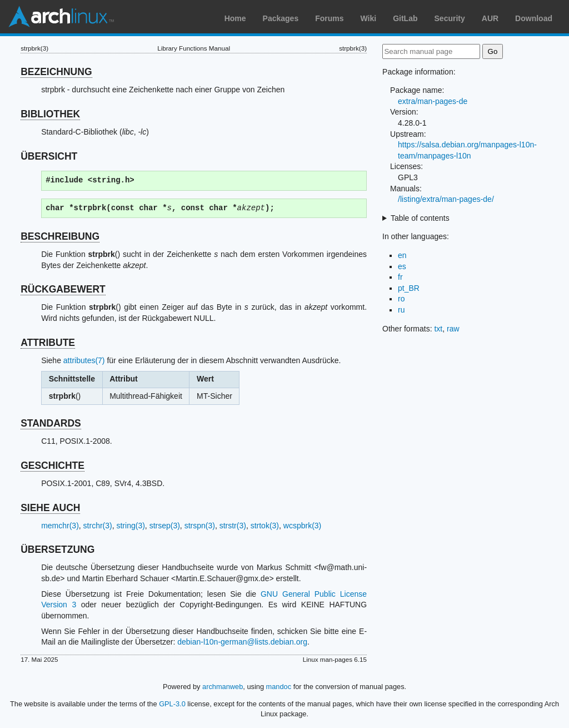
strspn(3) (200, 526)
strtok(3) (265, 526)
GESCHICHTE (53, 465)
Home (235, 18)
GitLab (405, 18)
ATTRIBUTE (48, 343)
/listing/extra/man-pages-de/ (446, 199)
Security (450, 18)
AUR (490, 18)
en (402, 255)
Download (534, 18)
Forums (329, 18)
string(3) (130, 526)
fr (400, 277)
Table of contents (420, 218)
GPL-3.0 (172, 704)
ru (401, 310)
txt (438, 329)
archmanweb (223, 687)
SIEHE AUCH (50, 508)
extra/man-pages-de (433, 101)
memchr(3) (60, 526)
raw (453, 329)
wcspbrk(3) (302, 526)
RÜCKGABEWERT (63, 289)
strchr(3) (98, 526)
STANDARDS (51, 423)
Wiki (369, 18)
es (402, 266)
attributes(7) (84, 360)
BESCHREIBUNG (60, 236)
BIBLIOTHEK (50, 114)
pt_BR (409, 288)
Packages (281, 18)
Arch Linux (61, 17)
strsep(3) (165, 526)
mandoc (279, 687)
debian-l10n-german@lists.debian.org (242, 642)
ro (401, 299)
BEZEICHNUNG (56, 72)
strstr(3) (233, 526)
